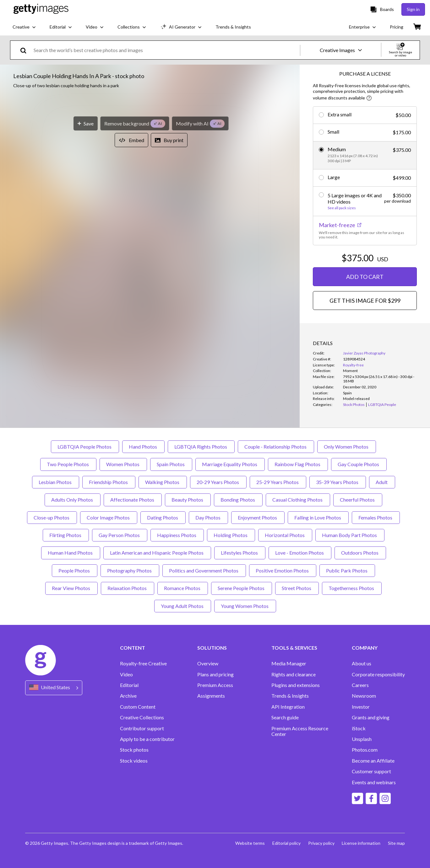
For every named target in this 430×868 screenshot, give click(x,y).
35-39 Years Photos (338, 482)
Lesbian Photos (56, 482)
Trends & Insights (290, 696)
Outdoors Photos (360, 553)
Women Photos (123, 464)
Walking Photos (163, 482)
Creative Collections (142, 717)
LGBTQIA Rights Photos (201, 447)
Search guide (285, 717)
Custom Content (138, 707)
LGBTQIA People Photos (85, 447)
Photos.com (365, 750)
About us (362, 663)
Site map (396, 843)
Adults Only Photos (73, 500)
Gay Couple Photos (359, 464)
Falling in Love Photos (318, 517)
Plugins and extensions (296, 685)
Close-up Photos (52, 517)
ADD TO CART (365, 277)
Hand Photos (143, 447)
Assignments (211, 696)
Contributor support (142, 728)
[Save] (86, 319)
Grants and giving (371, 717)
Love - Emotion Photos (300, 553)
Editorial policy (286, 843)
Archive (128, 696)
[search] (26, 50)
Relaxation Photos (128, 588)
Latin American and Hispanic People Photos (157, 553)
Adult (382, 482)
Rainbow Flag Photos (298, 464)
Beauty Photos (188, 500)
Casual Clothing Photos (298, 500)
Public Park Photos (347, 570)
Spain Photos (171, 464)
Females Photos (376, 517)
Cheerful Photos (358, 500)
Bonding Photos (238, 500)
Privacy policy (321, 843)
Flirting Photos (66, 535)
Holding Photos (231, 535)
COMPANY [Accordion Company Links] (365, 648)
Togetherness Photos (352, 588)
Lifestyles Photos (240, 553)
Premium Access (215, 685)
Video (126, 674)
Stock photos (134, 750)
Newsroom (364, 696)
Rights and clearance (294, 674)
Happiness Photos (177, 535)
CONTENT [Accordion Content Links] (133, 648)
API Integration (288, 707)
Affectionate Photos (133, 500)
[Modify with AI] (200, 319)
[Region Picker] (54, 688)
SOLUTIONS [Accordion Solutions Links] (212, 648)
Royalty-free (353, 365)
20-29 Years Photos (218, 482)
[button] (150, 200)
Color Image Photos (109, 517)
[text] (166, 50)
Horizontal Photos (285, 535)
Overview (208, 663)
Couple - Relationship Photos (276, 447)
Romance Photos (183, 588)
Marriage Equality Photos (230, 464)
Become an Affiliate (373, 761)
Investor (361, 707)
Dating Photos (163, 517)
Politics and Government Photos (204, 570)
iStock (359, 728)
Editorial (129, 685)
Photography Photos (130, 570)
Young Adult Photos (183, 606)
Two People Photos (68, 464)
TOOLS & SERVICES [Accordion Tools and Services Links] (294, 648)
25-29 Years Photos (278, 482)
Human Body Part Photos (350, 535)
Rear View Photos (71, 588)
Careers (360, 685)
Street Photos (297, 588)
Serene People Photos (242, 588)
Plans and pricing (215, 674)
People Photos (75, 570)
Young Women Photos (245, 606)
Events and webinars (374, 782)
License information (361, 843)
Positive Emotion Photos (283, 570)
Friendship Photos (109, 482)
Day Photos (208, 517)
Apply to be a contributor (147, 739)
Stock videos (134, 761)
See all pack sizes (342, 208)
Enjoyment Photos (258, 517)
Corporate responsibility (378, 674)
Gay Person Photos (120, 535)
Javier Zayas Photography (364, 353)
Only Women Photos (347, 447)
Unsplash (362, 739)
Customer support (371, 771)
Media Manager (289, 663)
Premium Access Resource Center (300, 731)
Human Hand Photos (71, 553)
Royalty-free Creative (143, 663)
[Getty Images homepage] (41, 9)
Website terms (250, 843)
